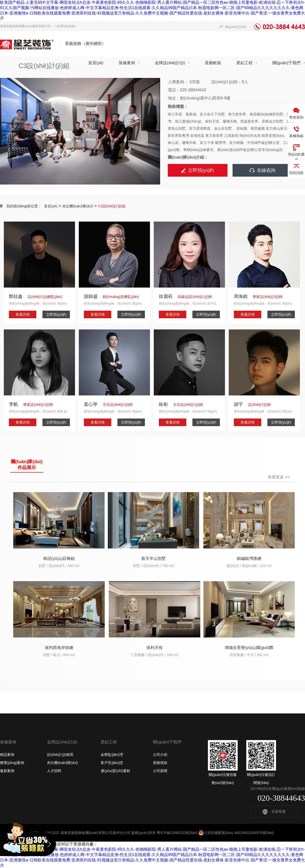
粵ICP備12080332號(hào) (177, 833)
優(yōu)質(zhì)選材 (115, 771)
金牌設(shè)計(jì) (170, 63)
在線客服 (274, 811)
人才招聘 (54, 771)
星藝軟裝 (213, 63)
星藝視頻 (160, 763)
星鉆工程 (245, 63)
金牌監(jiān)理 (112, 755)
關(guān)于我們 (286, 63)
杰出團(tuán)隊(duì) (78, 206)
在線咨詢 (262, 170)
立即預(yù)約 (198, 170)
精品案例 (7, 755)
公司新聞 (160, 771)
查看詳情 (23, 314)
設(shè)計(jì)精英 (60, 755)
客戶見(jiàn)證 (112, 763)
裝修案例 (127, 63)
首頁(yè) (96, 63)
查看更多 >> (279, 477)
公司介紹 (160, 755)
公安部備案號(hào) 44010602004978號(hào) (236, 833)
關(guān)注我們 (233, 27)
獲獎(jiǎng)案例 (12, 763)
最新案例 (7, 771)
